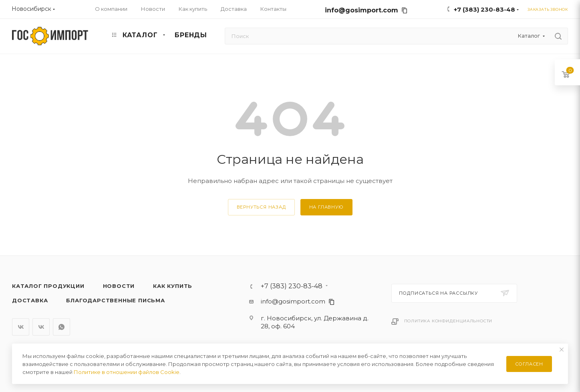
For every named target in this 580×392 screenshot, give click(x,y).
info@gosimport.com (366, 10)
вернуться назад (261, 207)
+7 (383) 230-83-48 (484, 9)
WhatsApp (61, 327)
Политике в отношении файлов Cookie (127, 372)
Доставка (30, 300)
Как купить (173, 286)
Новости (119, 286)
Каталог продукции (48, 286)
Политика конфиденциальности (448, 321)
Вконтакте (21, 327)
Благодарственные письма (115, 300)
